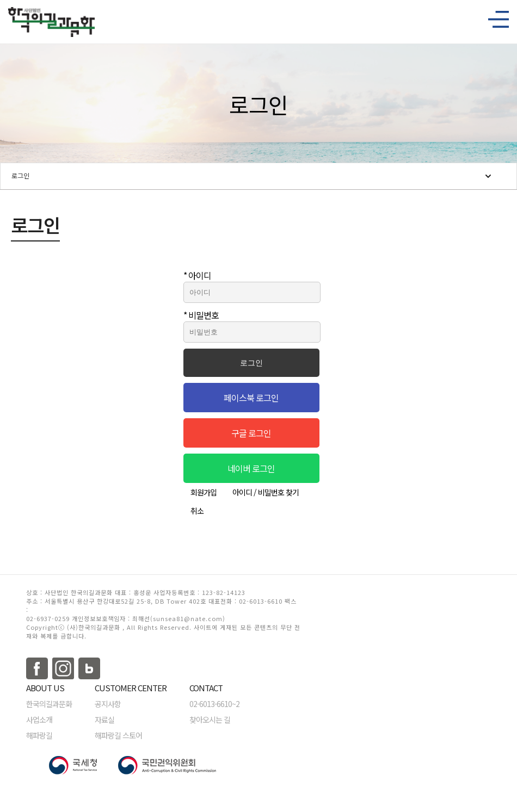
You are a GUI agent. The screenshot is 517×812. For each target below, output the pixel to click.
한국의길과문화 (49, 704)
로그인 (20, 175)
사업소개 (39, 720)
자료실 (104, 720)
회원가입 (204, 492)
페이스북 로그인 (251, 398)
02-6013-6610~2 (214, 704)
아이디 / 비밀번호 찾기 (266, 492)
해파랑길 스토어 (118, 735)
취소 (197, 511)
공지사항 (108, 704)
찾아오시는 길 (210, 720)
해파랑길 (39, 735)
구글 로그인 (251, 433)
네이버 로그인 (251, 468)
